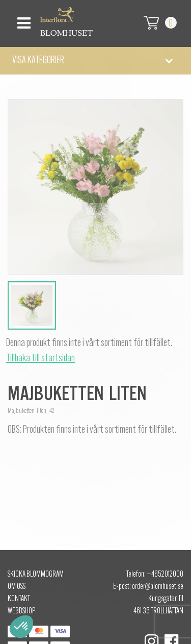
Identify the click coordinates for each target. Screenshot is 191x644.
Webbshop (21, 611)
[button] (95, 61)
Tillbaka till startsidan (40, 359)
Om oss (17, 587)
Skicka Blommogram (36, 575)
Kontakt (19, 599)
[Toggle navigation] (23, 20)
